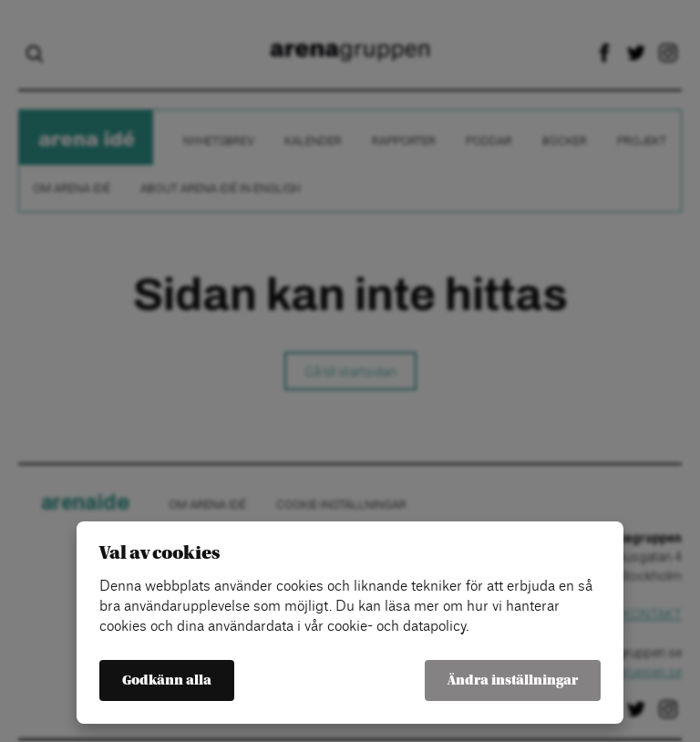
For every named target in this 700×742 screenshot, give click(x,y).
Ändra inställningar (513, 680)
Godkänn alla (167, 680)
